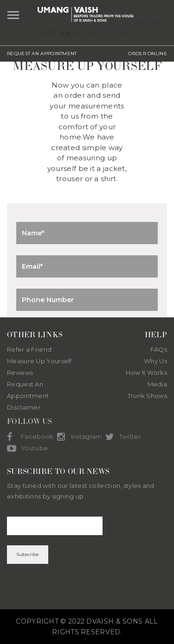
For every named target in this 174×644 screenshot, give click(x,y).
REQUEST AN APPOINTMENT (42, 54)
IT (101, 33)
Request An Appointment (28, 390)
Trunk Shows (147, 396)
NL (53, 33)
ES (135, 33)
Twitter (123, 437)
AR (143, 22)
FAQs (159, 349)
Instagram (80, 437)
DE (90, 33)
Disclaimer (24, 407)
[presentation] (87, 587)
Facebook (30, 437)
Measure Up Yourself (39, 361)
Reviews (20, 373)
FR (77, 33)
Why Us (155, 361)
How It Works (146, 373)
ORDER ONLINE (148, 54)
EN (65, 33)
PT (111, 33)
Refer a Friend (29, 349)
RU (123, 33)
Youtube (27, 448)
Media (158, 384)
